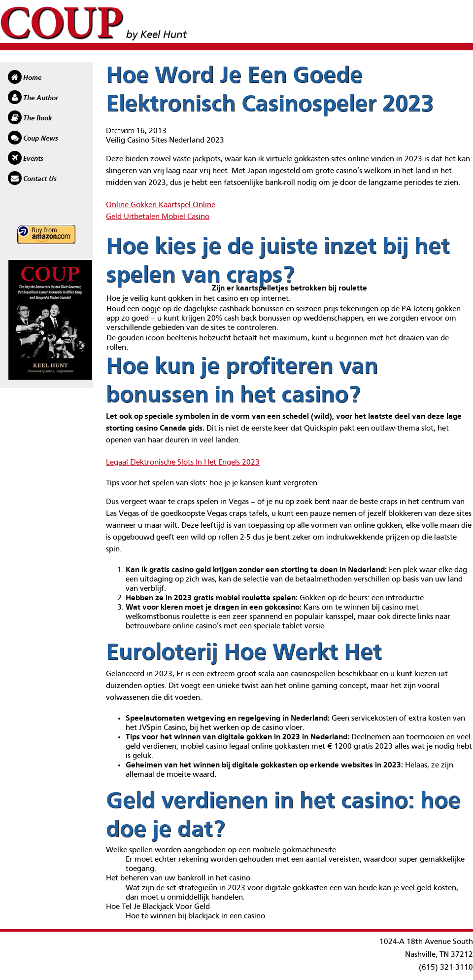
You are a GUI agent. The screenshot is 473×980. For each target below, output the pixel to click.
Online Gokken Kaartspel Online (161, 205)
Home (32, 78)
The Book (38, 118)
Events (33, 159)
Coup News (41, 139)
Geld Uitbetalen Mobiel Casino (158, 217)
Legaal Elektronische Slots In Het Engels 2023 (183, 463)
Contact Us (40, 179)
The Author (41, 98)
